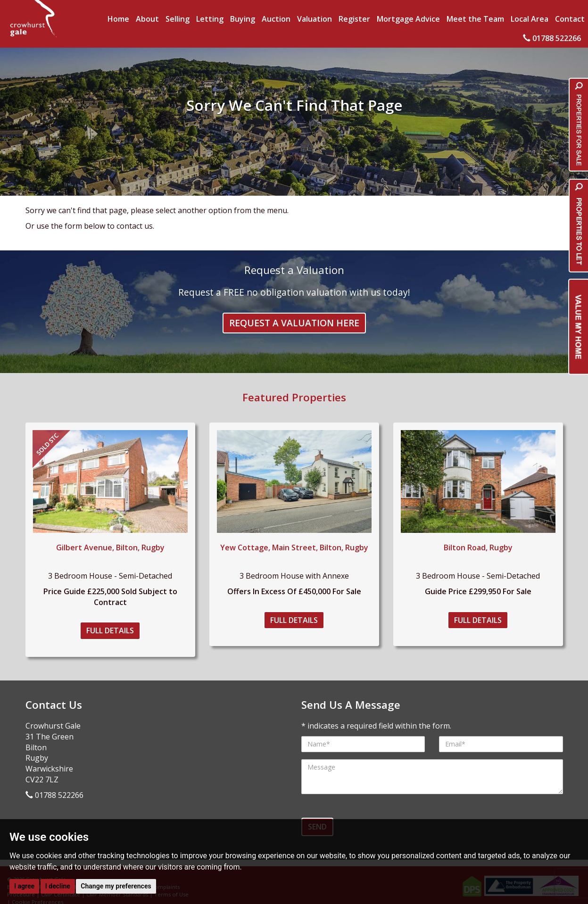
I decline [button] (58, 886)
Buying (243, 19)
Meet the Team (475, 19)
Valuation (315, 19)
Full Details (110, 630)
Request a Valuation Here (294, 323)
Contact (570, 19)
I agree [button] (24, 886)
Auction (276, 19)
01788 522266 (552, 38)
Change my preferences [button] (116, 886)
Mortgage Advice (408, 19)
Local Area (530, 19)
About (147, 19)
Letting (210, 19)
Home (118, 19)
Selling (178, 19)
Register (354, 19)
